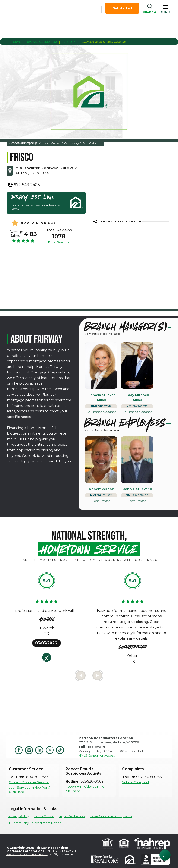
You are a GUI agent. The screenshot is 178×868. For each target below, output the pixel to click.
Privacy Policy (19, 816)
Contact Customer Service (29, 782)
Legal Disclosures (72, 816)
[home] (30, 8)
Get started (122, 8)
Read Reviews (59, 242)
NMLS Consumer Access (97, 756)
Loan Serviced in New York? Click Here (30, 790)
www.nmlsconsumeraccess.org (27, 854)
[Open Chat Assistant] (165, 855)
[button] (165, 8)
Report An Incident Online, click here (85, 789)
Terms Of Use (44, 816)
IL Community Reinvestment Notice (35, 823)
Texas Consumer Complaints (111, 816)
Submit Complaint (136, 782)
